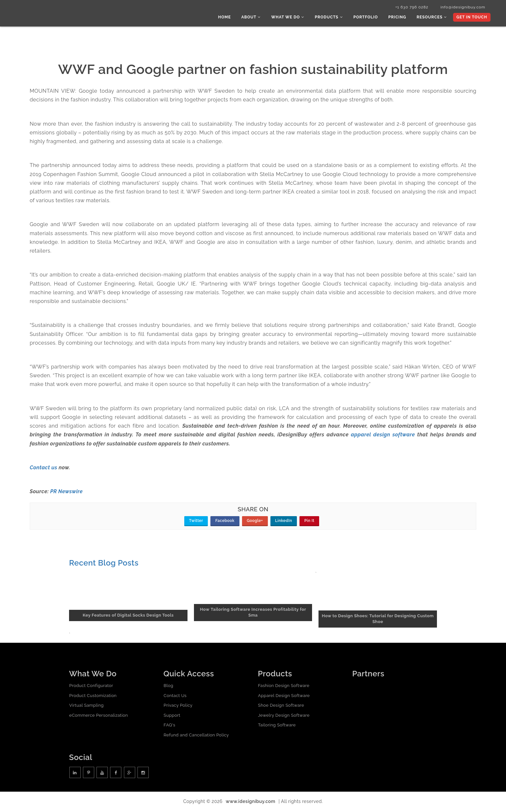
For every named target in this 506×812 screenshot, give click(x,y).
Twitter (196, 522)
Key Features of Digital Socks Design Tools (128, 616)
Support (172, 716)
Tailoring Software (277, 726)
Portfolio (368, 18)
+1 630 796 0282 (409, 7)
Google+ (255, 522)
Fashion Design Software (283, 686)
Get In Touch (471, 18)
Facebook (225, 522)
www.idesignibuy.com (251, 802)
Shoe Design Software (281, 706)
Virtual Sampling (86, 706)
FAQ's (169, 726)
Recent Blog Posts (104, 564)
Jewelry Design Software (284, 716)
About (255, 18)
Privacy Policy (178, 706)
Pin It (309, 522)
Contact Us (175, 696)
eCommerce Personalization (98, 716)
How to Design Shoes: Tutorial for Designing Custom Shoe (378, 619)
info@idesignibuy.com (461, 7)
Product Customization (93, 696)
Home (229, 18)
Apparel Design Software (284, 696)
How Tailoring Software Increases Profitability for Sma (253, 613)
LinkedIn (284, 522)
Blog (168, 686)
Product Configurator (91, 686)
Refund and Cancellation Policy (196, 736)
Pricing (399, 18)
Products (332, 18)
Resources (432, 18)
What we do (292, 18)
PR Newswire (66, 492)
